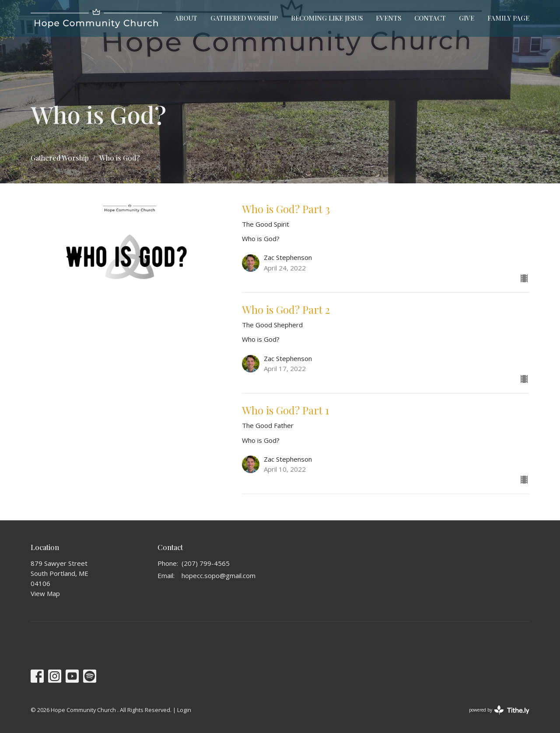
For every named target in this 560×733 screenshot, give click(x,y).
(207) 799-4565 (206, 563)
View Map (45, 593)
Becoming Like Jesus (327, 18)
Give (467, 18)
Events (388, 18)
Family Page (508, 18)
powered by (499, 710)
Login (184, 710)
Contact (430, 18)
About (186, 18)
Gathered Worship (244, 18)
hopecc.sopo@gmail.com (219, 575)
